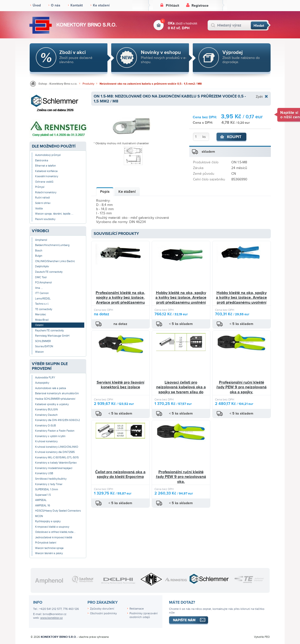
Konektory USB (44, 473)
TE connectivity (44, 309)
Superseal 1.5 (43, 495)
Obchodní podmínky (103, 613)
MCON (39, 516)
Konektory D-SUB (45, 426)
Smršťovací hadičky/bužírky (51, 479)
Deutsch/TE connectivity (49, 272)
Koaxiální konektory (47, 176)
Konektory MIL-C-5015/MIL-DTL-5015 (57, 458)
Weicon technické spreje (49, 548)
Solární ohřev (43, 203)
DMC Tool (41, 277)
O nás (56, 5)
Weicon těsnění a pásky (49, 553)
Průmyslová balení (46, 543)
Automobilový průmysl (48, 155)
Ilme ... (39, 288)
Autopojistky (42, 383)
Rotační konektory (46, 192)
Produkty (88, 84)
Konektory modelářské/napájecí (54, 468)
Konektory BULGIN (46, 409)
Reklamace (137, 609)
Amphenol (41, 240)
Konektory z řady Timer (49, 484)
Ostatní (39, 325)
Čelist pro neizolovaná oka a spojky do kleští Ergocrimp (120, 474)
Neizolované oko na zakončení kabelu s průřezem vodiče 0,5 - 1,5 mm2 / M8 (151, 84)
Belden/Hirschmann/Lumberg (52, 245)
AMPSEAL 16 (43, 506)
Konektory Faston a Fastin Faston (55, 431)
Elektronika (42, 161)
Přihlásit (172, 6)
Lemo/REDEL (43, 299)
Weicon (39, 352)
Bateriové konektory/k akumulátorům (57, 393)
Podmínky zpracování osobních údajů (144, 615)
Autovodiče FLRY (45, 378)
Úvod (37, 5)
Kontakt (77, 5)
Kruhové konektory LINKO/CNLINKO (57, 447)
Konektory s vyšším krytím (50, 436)
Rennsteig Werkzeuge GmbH (52, 336)
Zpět (259, 97)
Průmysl (40, 187)
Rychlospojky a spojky (48, 521)
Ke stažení (101, 5)
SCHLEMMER (43, 341)
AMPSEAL (41, 500)
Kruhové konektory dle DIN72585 (55, 452)
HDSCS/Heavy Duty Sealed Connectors (58, 511)
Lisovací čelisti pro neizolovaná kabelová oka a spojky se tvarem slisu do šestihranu (181, 390)
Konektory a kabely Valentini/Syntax (56, 463)
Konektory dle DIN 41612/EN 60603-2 (57, 420)
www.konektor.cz (52, 618)
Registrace (200, 6)
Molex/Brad (42, 320)
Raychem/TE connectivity (49, 331)
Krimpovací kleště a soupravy (52, 527)
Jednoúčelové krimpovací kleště (54, 537)
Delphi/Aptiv (42, 266)
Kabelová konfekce (46, 171)
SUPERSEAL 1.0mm (47, 489)
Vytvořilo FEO (262, 637)
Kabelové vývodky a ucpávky (52, 404)
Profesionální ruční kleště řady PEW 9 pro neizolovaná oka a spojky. (242, 387)
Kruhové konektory (46, 441)
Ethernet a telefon (45, 166)
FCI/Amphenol (43, 283)
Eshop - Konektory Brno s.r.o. (58, 84)
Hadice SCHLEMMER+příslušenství (55, 399)
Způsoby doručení (102, 609)
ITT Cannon (42, 293)
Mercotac (41, 314)
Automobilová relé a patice (51, 388)
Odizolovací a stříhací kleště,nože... (55, 532)
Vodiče (39, 209)
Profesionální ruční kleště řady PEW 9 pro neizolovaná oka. (181, 477)
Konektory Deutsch (46, 415)
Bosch (39, 251)
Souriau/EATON (44, 346)
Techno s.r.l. (42, 304)
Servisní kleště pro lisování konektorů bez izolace (120, 385)
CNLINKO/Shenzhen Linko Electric (55, 261)
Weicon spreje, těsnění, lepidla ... (54, 214)
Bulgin (39, 256)
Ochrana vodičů (44, 182)
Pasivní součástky (45, 219)
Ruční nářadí (42, 198)
